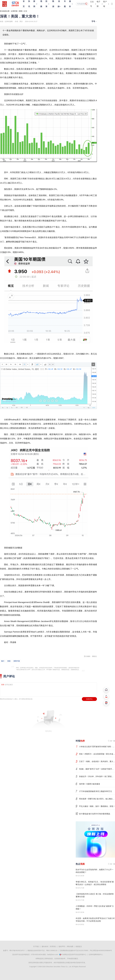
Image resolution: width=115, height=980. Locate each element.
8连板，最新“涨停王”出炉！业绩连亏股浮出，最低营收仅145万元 (97, 769)
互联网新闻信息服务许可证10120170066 (74, 950)
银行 (3, 661)
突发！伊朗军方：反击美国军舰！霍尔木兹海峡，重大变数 (97, 754)
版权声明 (62, 946)
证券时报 (14, 11)
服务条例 (45, 946)
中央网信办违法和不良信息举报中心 (74, 955)
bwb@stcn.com (53, 955)
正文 (26, 11)
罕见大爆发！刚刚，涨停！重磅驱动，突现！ (97, 806)
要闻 (21, 11)
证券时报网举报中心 (96, 955)
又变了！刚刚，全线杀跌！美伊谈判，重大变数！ (97, 761)
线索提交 (79, 946)
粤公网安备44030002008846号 (101, 950)
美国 (9, 661)
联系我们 (53, 946)
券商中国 (17, 661)
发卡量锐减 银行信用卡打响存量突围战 (95, 814)
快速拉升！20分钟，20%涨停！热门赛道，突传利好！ (97, 776)
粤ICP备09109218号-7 (17, 950)
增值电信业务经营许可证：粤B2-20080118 (42, 950)
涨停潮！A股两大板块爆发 (90, 784)
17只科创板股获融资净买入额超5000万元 (96, 791)
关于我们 (36, 946)
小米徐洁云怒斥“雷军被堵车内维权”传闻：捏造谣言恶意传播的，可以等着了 (97, 747)
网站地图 (70, 946)
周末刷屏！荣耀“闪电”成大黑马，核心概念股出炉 (97, 799)
